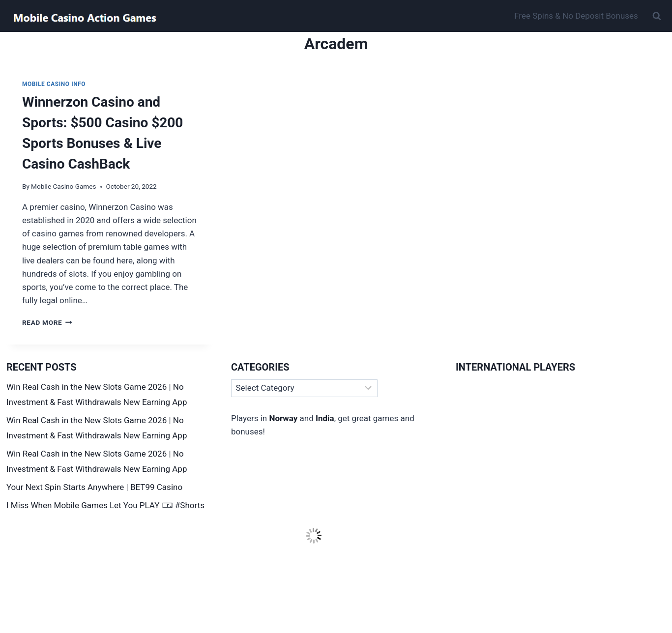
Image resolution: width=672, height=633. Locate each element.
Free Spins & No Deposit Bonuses (576, 16)
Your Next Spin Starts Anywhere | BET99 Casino (94, 487)
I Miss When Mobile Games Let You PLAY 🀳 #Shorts (105, 505)
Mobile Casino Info (54, 84)
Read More (47, 322)
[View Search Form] (657, 16)
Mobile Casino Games (63, 186)
